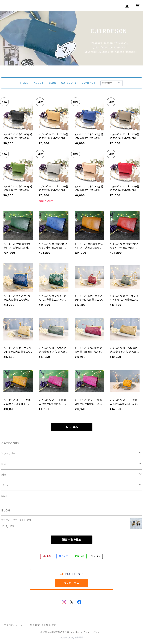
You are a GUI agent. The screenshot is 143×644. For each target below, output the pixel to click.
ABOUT (39, 83)
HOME (24, 83)
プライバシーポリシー (14, 625)
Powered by (72, 638)
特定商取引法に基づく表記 (43, 625)
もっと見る (72, 427)
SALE (5, 496)
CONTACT (89, 83)
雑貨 (4, 475)
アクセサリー (8, 453)
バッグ (5, 485)
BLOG (52, 83)
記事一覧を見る (72, 540)
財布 (4, 464)
